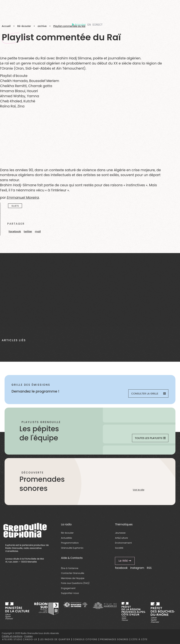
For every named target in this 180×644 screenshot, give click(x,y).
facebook (121, 568)
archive (42, 26)
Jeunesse (120, 533)
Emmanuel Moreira (23, 198)
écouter (79, 25)
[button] (15, 232)
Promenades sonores (114, 639)
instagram (137, 568)
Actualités (66, 538)
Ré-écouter (24, 26)
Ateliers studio (12, 639)
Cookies (28, 636)
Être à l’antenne (70, 568)
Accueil (6, 26)
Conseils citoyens (85, 639)
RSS (149, 568)
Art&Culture (121, 538)
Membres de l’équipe (73, 578)
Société (119, 548)
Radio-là (31, 639)
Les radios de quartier (55, 639)
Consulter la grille (148, 393)
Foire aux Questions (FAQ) (75, 583)
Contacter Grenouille (73, 573)
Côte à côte (139, 639)
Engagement (68, 588)
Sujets (15, 206)
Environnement (123, 543)
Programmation (70, 543)
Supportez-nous (70, 593)
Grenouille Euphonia (72, 548)
